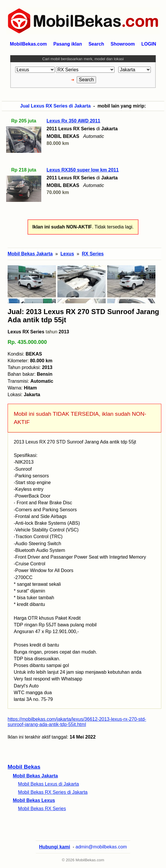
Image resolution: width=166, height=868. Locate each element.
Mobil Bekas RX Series (42, 809)
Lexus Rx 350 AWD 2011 (73, 121)
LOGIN (149, 44)
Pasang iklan (68, 44)
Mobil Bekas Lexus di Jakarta (49, 784)
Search (96, 44)
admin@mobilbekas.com (101, 847)
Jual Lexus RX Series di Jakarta (55, 106)
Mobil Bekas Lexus (34, 800)
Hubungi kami (55, 847)
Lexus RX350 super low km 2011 (83, 170)
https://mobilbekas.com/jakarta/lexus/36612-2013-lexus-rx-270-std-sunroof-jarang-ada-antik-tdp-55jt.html (77, 722)
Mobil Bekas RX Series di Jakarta (53, 792)
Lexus (67, 254)
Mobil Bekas (24, 767)
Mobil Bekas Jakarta (35, 776)
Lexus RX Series (26, 332)
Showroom (123, 44)
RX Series (93, 254)
